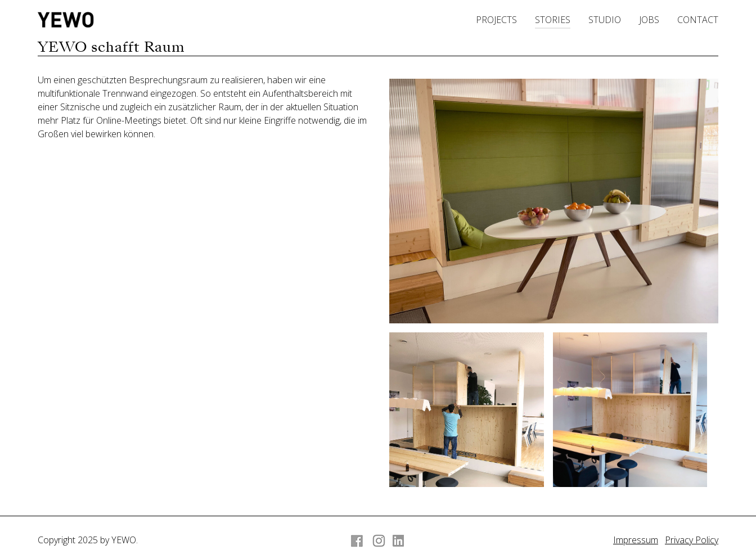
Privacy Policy (692, 540)
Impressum (636, 540)
